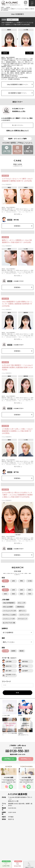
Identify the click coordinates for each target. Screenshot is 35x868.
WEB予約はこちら (26, 759)
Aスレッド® (22, 603)
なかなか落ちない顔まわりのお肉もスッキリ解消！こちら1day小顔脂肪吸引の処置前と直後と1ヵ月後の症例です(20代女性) (17, 495)
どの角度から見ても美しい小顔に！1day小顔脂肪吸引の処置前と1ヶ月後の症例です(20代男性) (17, 431)
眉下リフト (22, 611)
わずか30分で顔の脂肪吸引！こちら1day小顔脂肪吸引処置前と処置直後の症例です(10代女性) (17, 367)
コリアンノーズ (24, 615)
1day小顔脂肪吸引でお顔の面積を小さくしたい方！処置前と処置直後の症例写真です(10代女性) (17, 304)
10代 (14, 590)
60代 (22, 594)
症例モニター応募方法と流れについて (18, 131)
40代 (5, 594)
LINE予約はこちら (9, 759)
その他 (30, 581)
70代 (30, 594)
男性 (22, 581)
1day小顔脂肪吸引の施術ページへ (20, 84)
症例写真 (8, 7)
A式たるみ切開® (8, 607)
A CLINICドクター (13, 20)
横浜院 (22, 651)
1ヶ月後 (29, 53)
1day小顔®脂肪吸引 (9, 603)
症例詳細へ (23, 226)
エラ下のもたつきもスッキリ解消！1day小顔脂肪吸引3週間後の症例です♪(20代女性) (17, 180)
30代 (30, 590)
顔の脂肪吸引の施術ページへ (20, 93)
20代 (22, 590)
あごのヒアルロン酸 (9, 623)
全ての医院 (5, 651)
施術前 (5, 53)
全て (5, 581)
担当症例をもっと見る (19, 111)
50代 (14, 594)
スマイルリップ (22, 619)
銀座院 (13, 651)
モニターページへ (18, 125)
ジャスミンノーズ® (9, 619)
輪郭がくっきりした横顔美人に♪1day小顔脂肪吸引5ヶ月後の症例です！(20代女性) (17, 241)
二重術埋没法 (20, 607)
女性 (13, 581)
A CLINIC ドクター (19, 281)
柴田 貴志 (16, 220)
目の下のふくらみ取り (10, 615)
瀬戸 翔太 (16, 472)
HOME (2, 7)
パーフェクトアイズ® (9, 611)
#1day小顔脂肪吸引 (7, 185)
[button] (2, 518)
